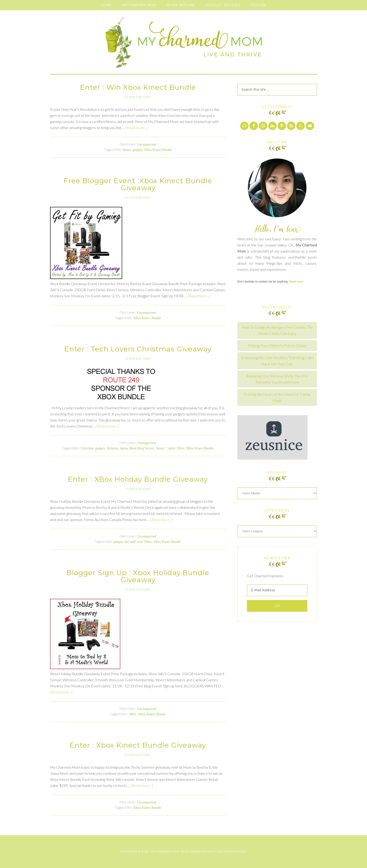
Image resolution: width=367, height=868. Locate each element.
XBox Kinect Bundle (158, 150)
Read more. (296, 282)
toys (140, 542)
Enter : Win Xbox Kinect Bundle (138, 87)
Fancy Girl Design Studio (227, 851)
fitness (127, 150)
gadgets (138, 150)
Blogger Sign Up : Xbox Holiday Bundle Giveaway (138, 576)
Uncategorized (147, 144)
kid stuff (130, 542)
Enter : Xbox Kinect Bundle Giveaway (138, 745)
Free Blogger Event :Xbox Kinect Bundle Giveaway (138, 184)
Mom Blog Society (142, 448)
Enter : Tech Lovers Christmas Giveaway (138, 349)
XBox (181, 448)
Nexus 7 (161, 448)
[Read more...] (137, 128)
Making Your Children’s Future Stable (277, 345)
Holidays (113, 448)
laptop (124, 448)
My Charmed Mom (183, 45)
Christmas (87, 448)
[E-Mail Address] (277, 590)
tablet (172, 448)
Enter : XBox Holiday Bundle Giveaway (138, 479)
